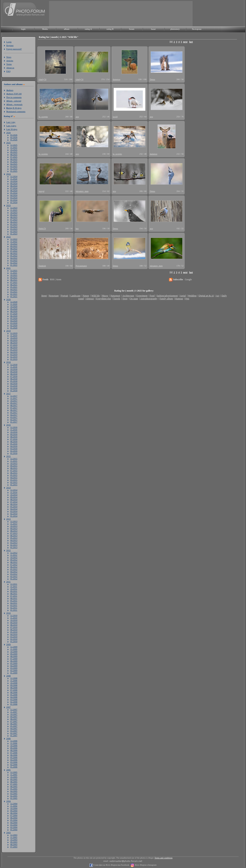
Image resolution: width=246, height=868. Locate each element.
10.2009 (14, 651)
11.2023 (14, 210)
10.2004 (14, 808)
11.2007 (14, 712)
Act (218, 296)
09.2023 (14, 215)
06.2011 (14, 598)
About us (10, 68)
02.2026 (14, 137)
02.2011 (14, 608)
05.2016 (14, 444)
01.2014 (14, 516)
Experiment (142, 296)
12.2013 (14, 521)
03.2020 (14, 323)
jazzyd (41, 191)
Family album (166, 299)
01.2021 (14, 296)
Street (44, 296)
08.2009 (14, 656)
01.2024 (14, 202)
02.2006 (14, 764)
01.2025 (14, 171)
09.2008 (14, 685)
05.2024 (14, 193)
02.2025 (14, 169)
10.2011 (14, 589)
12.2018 (14, 364)
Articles (10, 61)
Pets (187, 299)
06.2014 (14, 504)
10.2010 (14, 620)
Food (152, 296)
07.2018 (14, 376)
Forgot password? (14, 49)
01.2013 (14, 547)
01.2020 (14, 328)
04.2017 (14, 415)
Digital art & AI (206, 296)
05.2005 (14, 789)
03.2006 (14, 762)
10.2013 (14, 526)
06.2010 (14, 630)
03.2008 (14, 699)
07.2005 (14, 784)
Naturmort (115, 296)
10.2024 (14, 181)
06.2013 (14, 535)
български (197, 29)
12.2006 (14, 741)
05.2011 (14, 601)
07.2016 (14, 439)
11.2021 (14, 273)
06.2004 (14, 818)
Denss (152, 79)
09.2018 (14, 372)
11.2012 (14, 555)
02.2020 (14, 325)
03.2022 (14, 260)
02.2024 (14, 200)
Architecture (128, 296)
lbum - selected (14, 101)
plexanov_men (82, 191)
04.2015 (14, 477)
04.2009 (14, 666)
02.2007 (14, 733)
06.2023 (14, 222)
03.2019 (14, 354)
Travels (117, 299)
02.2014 (14, 514)
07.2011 (14, 596)
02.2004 (14, 827)
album (67, 29)
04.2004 (14, 822)
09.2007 (14, 717)
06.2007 (14, 724)
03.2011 (14, 605)
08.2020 (14, 311)
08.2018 (14, 374)
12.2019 (14, 333)
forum (132, 29)
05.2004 (14, 820)
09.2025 (14, 152)
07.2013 (14, 533)
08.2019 (14, 343)
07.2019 (14, 345)
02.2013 (14, 545)
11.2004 (14, 806)
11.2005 (14, 775)
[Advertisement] (62, 13)
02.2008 (14, 702)
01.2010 (14, 641)
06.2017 (14, 410)
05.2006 (14, 757)
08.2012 (14, 562)
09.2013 (14, 528)
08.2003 (14, 844)
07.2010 (14, 627)
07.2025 (14, 157)
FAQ (8, 71)
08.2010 (14, 625)
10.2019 (14, 338)
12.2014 (14, 490)
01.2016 (14, 453)
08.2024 (14, 186)
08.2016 (14, 437)
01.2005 (14, 798)
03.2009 (14, 668)
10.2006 (14, 746)
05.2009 (14, 663)
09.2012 (14, 560)
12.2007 (14, 709)
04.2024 (14, 195)
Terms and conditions (164, 858)
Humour (179, 299)
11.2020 (14, 304)
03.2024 (14, 198)
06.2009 (14, 661)
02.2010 (14, 639)
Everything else (104, 299)
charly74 (42, 79)
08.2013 (14, 531)
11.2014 (14, 492)
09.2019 (14, 340)
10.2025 (14, 150)
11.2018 (14, 367)
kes (77, 228)
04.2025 (14, 164)
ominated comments (16, 111)
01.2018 (14, 391)
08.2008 (14, 688)
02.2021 (14, 294)
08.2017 (14, 405)
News (9, 57)
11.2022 (14, 241)
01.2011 (14, 610)
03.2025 (14, 166)
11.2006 (14, 743)
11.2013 (14, 524)
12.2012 (14, 553)
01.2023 (14, 234)
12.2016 (14, 427)
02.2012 (14, 576)
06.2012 (14, 567)
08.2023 (14, 217)
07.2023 (14, 220)
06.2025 (14, 159)
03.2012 (14, 574)
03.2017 (14, 417)
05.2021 (14, 287)
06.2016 (14, 441)
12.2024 (14, 176)
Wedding (192, 296)
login (23, 29)
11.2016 (14, 430)
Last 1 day (11, 122)
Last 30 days (12, 129)
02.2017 (14, 420)
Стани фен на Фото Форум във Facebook (111, 865)
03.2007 (14, 731)
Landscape (75, 296)
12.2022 (14, 239)
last (191, 42)
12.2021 (14, 270)
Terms (9, 64)
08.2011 (14, 593)
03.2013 (14, 543)
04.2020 (14, 321)
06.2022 (14, 253)
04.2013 (14, 540)
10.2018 (14, 369)
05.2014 (14, 506)
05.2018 (14, 381)
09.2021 (14, 277)
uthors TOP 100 (14, 94)
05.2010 (14, 632)
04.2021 (14, 289)
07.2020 (14, 314)
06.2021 (14, 285)
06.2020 (14, 316)
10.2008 (14, 683)
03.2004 (14, 825)
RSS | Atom (56, 279)
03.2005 (14, 793)
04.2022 (14, 258)
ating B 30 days (14, 108)
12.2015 (14, 459)
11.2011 (14, 586)
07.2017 (14, 408)
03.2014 (14, 511)
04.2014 (14, 509)
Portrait (65, 296)
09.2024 (14, 183)
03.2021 (14, 292)
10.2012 (14, 557)
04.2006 (14, 760)
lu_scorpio (43, 117)
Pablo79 (42, 228)
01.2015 (14, 485)
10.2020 (14, 306)
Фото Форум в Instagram (145, 865)
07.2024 (14, 188)
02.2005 (14, 796)
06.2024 (14, 191)
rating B (110, 29)
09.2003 (14, 842)
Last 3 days (11, 126)
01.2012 (14, 579)
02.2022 (14, 263)
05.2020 (14, 318)
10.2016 (14, 432)
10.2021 (14, 275)
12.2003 (14, 835)
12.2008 (14, 678)
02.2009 (14, 670)
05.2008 (14, 695)
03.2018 (14, 386)
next (185, 42)
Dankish (42, 266)
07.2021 (14, 282)
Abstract (90, 299)
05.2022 (14, 256)
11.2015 (14, 461)
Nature (86, 296)
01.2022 (14, 265)
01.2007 (14, 735)
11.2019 (14, 335)
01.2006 (14, 767)
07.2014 (14, 502)
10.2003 (14, 840)
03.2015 (14, 480)
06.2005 (14, 786)
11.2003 (14, 837)
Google (188, 279)
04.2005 (14, 791)
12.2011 (14, 584)
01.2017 (14, 422)
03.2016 (14, 448)
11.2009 (14, 649)
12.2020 (14, 302)
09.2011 (14, 591)
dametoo (116, 79)
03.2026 (14, 135)
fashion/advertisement (167, 296)
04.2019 (14, 352)
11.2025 (14, 147)
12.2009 (14, 647)
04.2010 (14, 634)
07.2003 (14, 847)
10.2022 (14, 244)
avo (77, 117)
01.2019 (14, 359)
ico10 (115, 117)
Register (10, 45)
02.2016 (14, 451)
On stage (134, 299)
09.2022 (14, 246)
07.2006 (14, 753)
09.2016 (14, 434)
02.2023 (14, 231)
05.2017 (14, 412)
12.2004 (14, 804)
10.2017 (14, 401)
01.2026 (14, 140)
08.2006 (14, 750)
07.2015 (14, 470)
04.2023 (14, 227)
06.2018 (14, 379)
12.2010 (14, 615)
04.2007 (14, 728)
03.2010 (14, 637)
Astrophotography (149, 299)
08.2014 (14, 499)
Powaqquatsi (81, 266)
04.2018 (14, 383)
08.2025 (14, 154)
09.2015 (14, 466)
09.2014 (14, 497)
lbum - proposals (14, 104)
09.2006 (14, 748)
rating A (88, 29)
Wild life (96, 296)
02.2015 (14, 482)
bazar (153, 29)
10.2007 (14, 714)
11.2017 (14, 398)
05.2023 (14, 224)
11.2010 (14, 618)
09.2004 (14, 811)
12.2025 (14, 145)
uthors (10, 90)
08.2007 (14, 719)
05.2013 (14, 538)
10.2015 (14, 463)
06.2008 (14, 692)
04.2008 (14, 697)
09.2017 (14, 403)
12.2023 (14, 208)
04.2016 (14, 446)
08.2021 (14, 280)
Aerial (183, 296)
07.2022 (14, 251)
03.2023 (14, 229)
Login (9, 42)
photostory (175, 29)
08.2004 (14, 813)
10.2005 (14, 777)
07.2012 (14, 564)
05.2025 (14, 162)
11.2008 (14, 680)
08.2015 (14, 468)
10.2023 (14, 212)
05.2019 (14, 350)
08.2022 (14, 249)
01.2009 (14, 673)
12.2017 (14, 396)
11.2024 (14, 179)
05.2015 (14, 475)
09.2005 (14, 779)
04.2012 (14, 572)
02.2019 (14, 357)
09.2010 (14, 622)
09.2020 (14, 309)
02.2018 (14, 388)
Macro (105, 296)
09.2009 (14, 654)
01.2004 (14, 830)
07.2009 (14, 659)
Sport (125, 299)
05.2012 (14, 569)
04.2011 (14, 603)
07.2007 (14, 721)
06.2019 (14, 347)
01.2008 (14, 704)
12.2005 (14, 772)
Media (45, 29)
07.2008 (14, 690)
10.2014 (14, 495)
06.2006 (14, 755)
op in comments (14, 97)
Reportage (54, 296)
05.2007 (14, 726)
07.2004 (14, 815)
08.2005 (14, 782)
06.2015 (14, 473)
